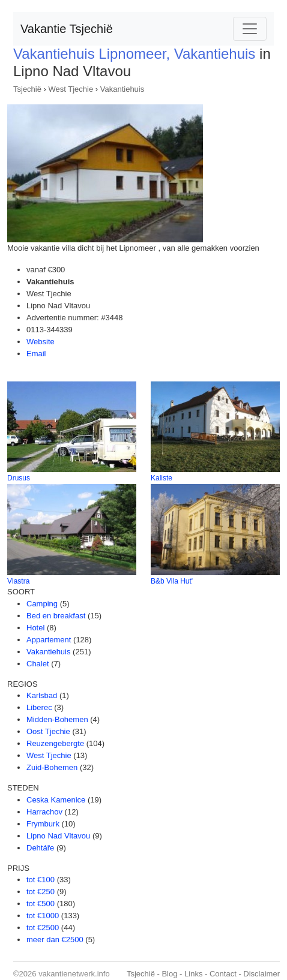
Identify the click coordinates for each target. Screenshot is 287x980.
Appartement (49, 640)
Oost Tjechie (48, 731)
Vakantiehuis (122, 89)
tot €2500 (43, 928)
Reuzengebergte (55, 743)
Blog (169, 974)
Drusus (19, 478)
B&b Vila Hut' (172, 581)
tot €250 (41, 892)
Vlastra (18, 581)
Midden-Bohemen (57, 719)
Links (193, 974)
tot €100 (41, 880)
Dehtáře (40, 848)
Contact (223, 974)
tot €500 (41, 904)
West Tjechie (71, 89)
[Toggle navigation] (250, 29)
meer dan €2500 (55, 940)
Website (41, 342)
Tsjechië (27, 89)
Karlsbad (42, 695)
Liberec (39, 707)
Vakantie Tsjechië (67, 29)
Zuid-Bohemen (52, 767)
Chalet (38, 664)
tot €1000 (43, 916)
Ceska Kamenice (56, 800)
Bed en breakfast (56, 616)
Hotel (35, 628)
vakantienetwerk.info (74, 974)
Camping (42, 604)
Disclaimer (261, 974)
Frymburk (43, 824)
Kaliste (162, 478)
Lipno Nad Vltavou (58, 836)
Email (36, 354)
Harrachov (44, 812)
